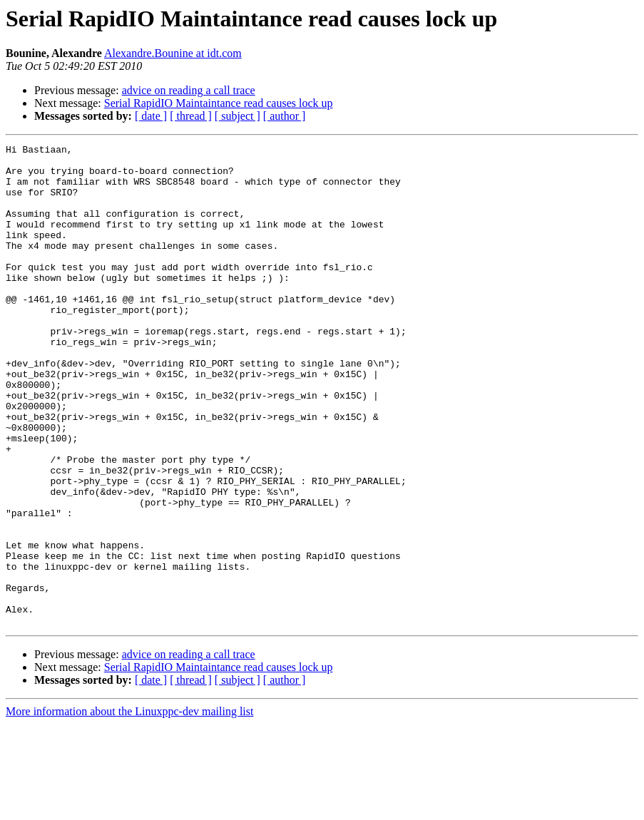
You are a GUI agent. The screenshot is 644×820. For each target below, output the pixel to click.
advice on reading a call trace (189, 90)
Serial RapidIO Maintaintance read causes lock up (219, 103)
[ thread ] (191, 116)
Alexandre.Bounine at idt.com (173, 53)
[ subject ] (237, 116)
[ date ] (151, 116)
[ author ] (285, 116)
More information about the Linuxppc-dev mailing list (129, 808)
